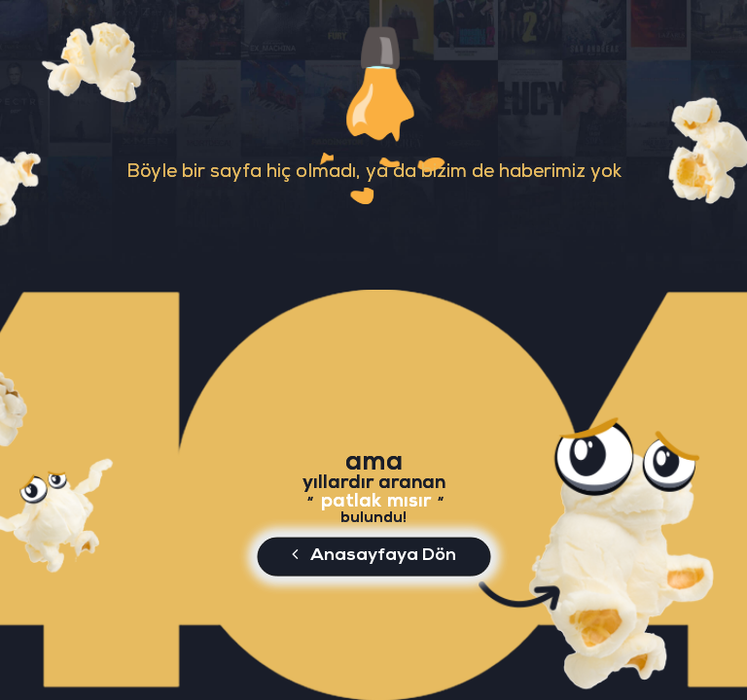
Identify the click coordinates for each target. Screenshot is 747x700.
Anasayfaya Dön (374, 554)
